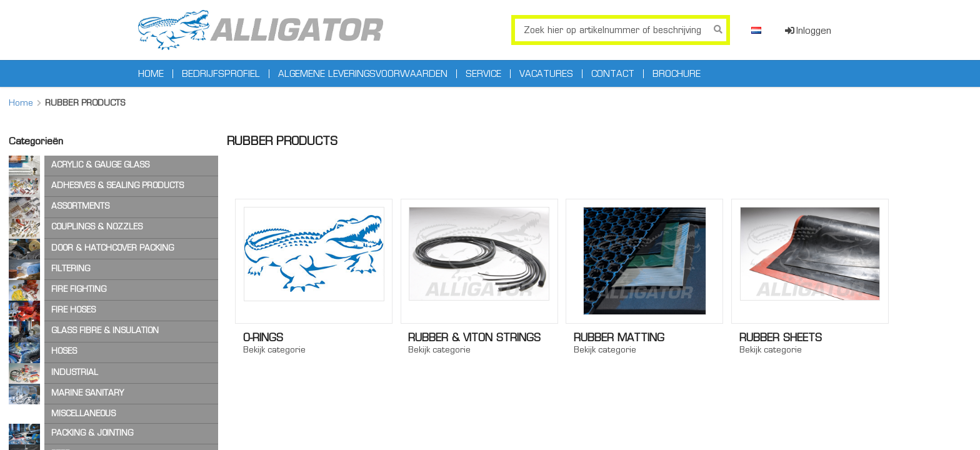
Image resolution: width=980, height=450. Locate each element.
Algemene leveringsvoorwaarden (363, 74)
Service (483, 74)
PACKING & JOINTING (92, 433)
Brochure (677, 74)
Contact (613, 74)
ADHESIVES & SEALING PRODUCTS (117, 185)
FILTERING (71, 268)
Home (151, 74)
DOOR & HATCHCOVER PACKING (112, 248)
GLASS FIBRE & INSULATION (105, 330)
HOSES (64, 351)
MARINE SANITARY (87, 393)
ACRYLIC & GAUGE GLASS (100, 165)
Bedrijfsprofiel (221, 74)
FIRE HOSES (73, 310)
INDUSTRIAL (75, 372)
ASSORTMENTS (80, 206)
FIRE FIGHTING (79, 289)
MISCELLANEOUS (83, 413)
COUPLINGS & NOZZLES (97, 227)
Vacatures (546, 74)
